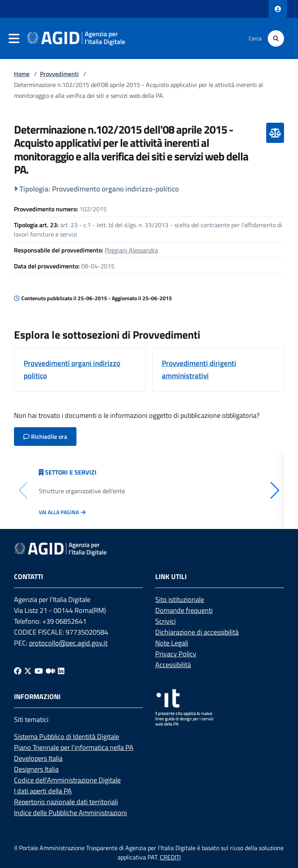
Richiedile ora (45, 437)
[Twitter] (28, 671)
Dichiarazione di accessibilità (197, 632)
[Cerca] (276, 38)
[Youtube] (39, 671)
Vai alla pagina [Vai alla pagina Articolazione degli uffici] (59, 512)
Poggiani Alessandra (131, 250)
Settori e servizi (71, 472)
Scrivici (165, 621)
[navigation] (14, 38)
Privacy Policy (176, 654)
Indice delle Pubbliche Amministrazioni (70, 813)
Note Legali (172, 643)
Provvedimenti (59, 74)
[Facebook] (18, 671)
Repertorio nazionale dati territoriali (66, 802)
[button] (275, 491)
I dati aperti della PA (43, 791)
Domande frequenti (184, 610)
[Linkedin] (61, 671)
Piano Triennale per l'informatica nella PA (74, 747)
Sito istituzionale (180, 599)
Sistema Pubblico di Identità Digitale (67, 737)
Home (22, 74)
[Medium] (50, 671)
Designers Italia (36, 769)
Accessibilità (173, 665)
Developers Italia (38, 758)
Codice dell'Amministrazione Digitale (67, 780)
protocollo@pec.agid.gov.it (68, 643)
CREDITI (170, 857)
